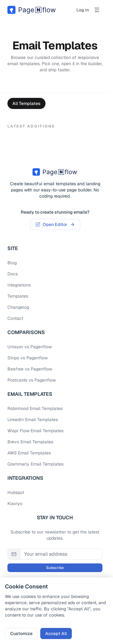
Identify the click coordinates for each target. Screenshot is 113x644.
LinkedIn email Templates (33, 420)
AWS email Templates (29, 453)
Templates (18, 296)
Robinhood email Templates (35, 408)
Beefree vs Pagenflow (30, 369)
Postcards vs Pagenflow (32, 380)
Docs (13, 274)
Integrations (19, 285)
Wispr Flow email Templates (35, 431)
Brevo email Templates (30, 442)
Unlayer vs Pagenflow (30, 347)
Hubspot (16, 492)
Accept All (56, 634)
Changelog (18, 307)
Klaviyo (15, 504)
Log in (83, 10)
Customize (21, 634)
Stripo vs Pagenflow (28, 358)
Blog (12, 263)
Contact (15, 318)
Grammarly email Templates (35, 464)
